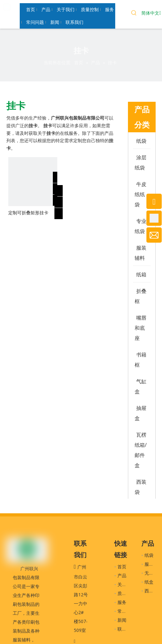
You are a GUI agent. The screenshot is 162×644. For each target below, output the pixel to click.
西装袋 (151, 591)
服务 (122, 602)
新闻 (122, 620)
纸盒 (149, 582)
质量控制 (126, 593)
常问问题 (126, 611)
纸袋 (149, 555)
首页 (122, 567)
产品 (122, 575)
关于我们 (126, 584)
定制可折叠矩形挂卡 (28, 213)
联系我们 (126, 629)
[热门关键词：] (134, 14)
